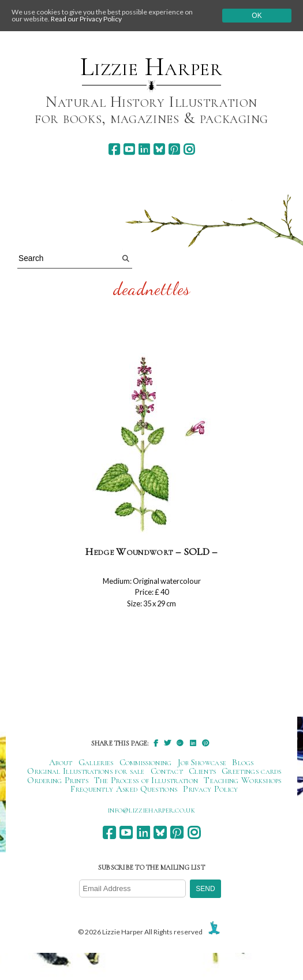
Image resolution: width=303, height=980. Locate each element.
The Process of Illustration (146, 780)
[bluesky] (159, 149)
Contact (167, 771)
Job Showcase (202, 762)
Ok (257, 16)
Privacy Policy (210, 789)
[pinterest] (174, 149)
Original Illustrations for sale (86, 771)
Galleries (96, 762)
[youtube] (129, 149)
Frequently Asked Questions (124, 789)
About (61, 762)
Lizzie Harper (151, 67)
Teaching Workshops (243, 780)
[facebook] (114, 149)
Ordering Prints (58, 780)
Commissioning (146, 762)
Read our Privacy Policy (86, 19)
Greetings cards (252, 771)
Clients (202, 771)
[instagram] (189, 149)
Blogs (243, 762)
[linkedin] (144, 149)
